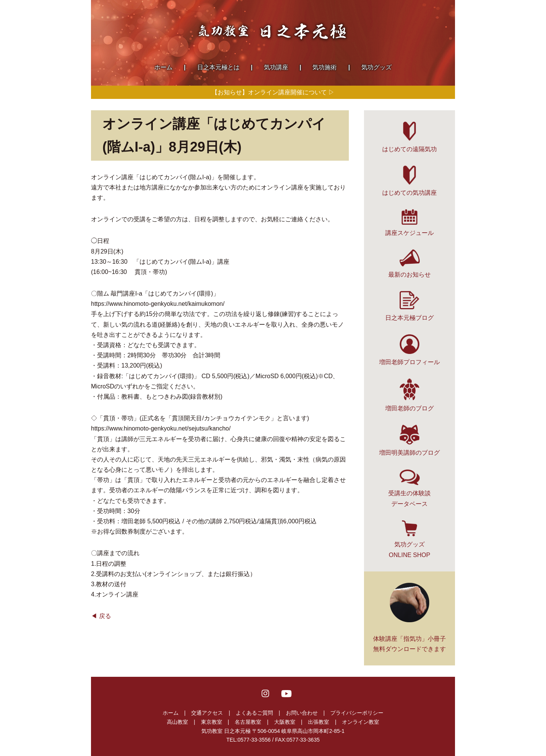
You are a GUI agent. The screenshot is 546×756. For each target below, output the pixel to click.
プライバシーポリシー (357, 713)
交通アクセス (207, 713)
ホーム (171, 713)
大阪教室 (285, 722)
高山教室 (177, 722)
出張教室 (318, 722)
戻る (105, 616)
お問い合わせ (302, 713)
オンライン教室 (361, 722)
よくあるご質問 (254, 713)
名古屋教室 (248, 722)
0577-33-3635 (303, 740)
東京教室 (212, 722)
